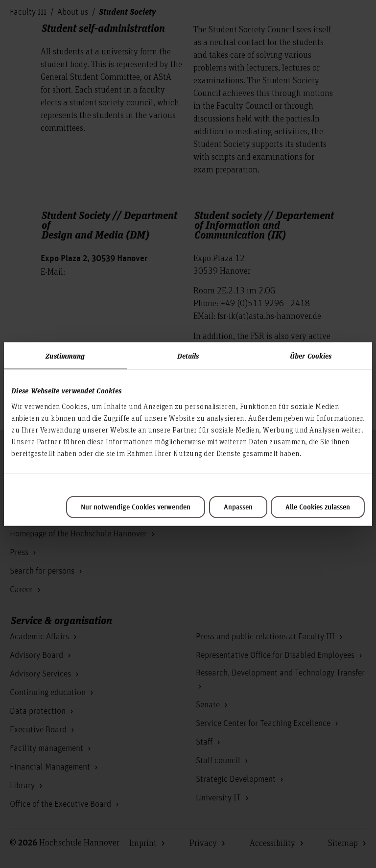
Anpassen (238, 507)
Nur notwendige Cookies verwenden (136, 507)
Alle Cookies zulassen (318, 507)
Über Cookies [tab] (311, 356)
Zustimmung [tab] (65, 356)
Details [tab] (188, 356)
